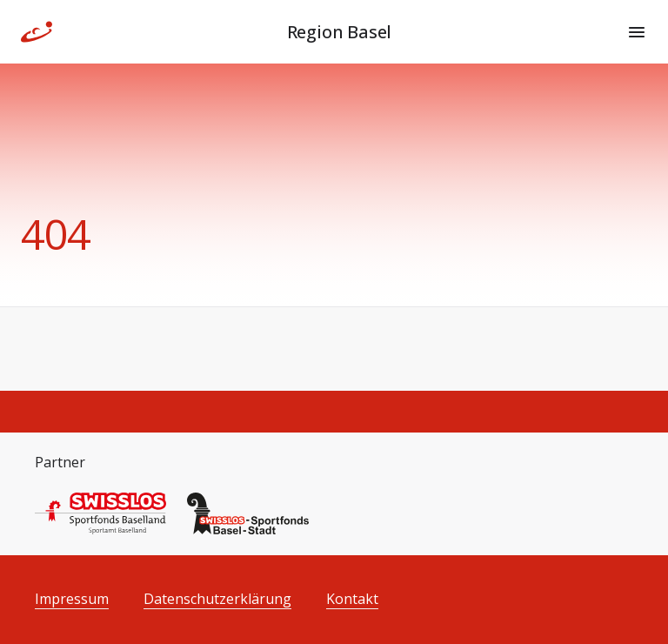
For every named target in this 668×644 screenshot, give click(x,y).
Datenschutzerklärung (217, 599)
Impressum (72, 599)
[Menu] (637, 32)
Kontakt (352, 599)
